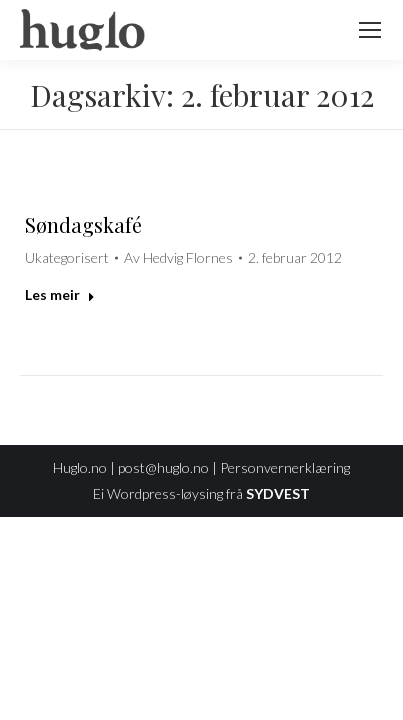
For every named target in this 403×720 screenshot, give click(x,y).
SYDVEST (278, 493)
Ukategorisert (67, 257)
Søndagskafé (83, 224)
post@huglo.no (163, 467)
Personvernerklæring (285, 467)
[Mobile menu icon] (370, 30)
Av (178, 257)
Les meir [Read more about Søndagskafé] (60, 294)
